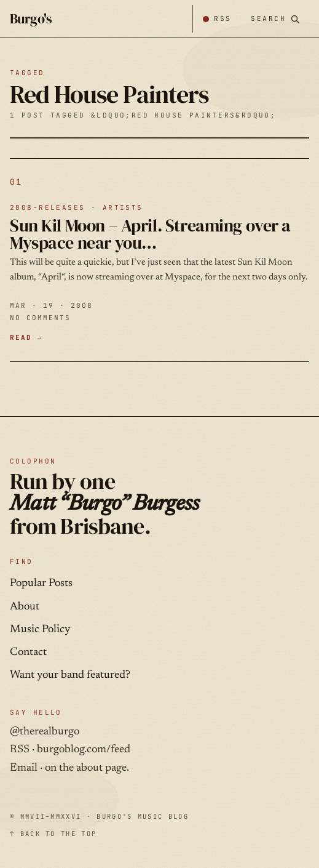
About (25, 607)
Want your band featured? (70, 675)
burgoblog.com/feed (84, 750)
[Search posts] (275, 19)
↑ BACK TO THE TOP (53, 834)
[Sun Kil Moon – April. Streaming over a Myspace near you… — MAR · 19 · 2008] (159, 260)
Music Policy (40, 630)
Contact (28, 653)
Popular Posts (41, 584)
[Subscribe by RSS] (217, 19)
